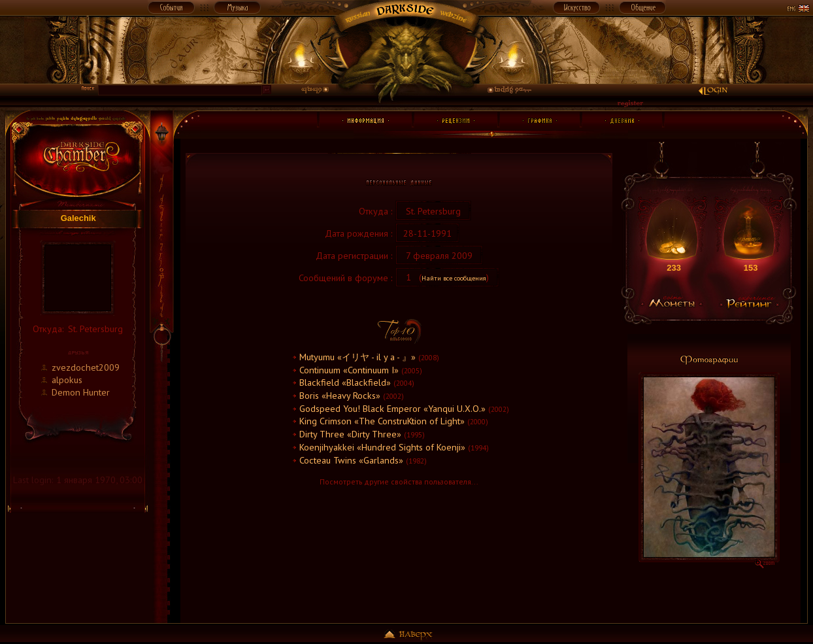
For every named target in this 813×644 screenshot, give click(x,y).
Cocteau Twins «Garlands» (351, 460)
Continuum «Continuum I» (349, 370)
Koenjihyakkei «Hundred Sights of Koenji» (382, 447)
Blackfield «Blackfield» (345, 382)
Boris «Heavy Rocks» (340, 395)
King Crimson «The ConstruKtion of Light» (382, 421)
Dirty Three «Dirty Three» (350, 434)
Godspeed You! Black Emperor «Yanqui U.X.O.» (392, 408)
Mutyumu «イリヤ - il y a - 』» (357, 357)
